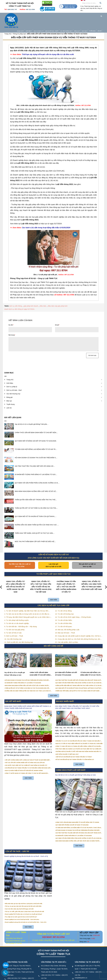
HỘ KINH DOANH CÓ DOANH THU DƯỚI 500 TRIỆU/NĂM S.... (36, 445)
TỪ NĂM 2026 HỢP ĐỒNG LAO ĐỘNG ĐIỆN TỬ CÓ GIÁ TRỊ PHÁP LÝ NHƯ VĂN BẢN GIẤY (91, 661)
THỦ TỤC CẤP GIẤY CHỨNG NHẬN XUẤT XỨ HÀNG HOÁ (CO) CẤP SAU (25, 750)
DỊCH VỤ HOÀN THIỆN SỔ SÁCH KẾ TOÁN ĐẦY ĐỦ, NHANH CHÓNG (24, 758)
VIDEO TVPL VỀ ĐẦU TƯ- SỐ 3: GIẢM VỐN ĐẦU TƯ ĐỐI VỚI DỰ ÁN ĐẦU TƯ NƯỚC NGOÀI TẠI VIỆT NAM (16, 574)
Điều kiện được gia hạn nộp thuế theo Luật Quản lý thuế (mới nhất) (24, 891)
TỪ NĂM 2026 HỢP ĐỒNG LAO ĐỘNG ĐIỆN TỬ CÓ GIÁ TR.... (36, 436)
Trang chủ (16, 15)
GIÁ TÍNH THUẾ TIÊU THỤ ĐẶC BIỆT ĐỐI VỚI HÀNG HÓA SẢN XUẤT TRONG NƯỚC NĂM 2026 (79, 667)
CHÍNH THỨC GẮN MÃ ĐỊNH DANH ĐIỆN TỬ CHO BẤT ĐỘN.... (36, 420)
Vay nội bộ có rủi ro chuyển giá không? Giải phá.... (32, 411)
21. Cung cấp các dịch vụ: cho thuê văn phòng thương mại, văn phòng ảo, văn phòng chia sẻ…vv (78, 626)
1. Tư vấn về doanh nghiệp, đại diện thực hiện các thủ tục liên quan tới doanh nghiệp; (26, 598)
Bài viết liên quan (13, 405)
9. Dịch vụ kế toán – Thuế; (14, 623)
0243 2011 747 (12, 9)
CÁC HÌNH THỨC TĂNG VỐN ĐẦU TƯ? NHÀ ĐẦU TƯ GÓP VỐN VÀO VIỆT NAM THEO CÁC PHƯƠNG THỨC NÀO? (77, 694)
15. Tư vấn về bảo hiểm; (64, 607)
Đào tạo (80, 15)
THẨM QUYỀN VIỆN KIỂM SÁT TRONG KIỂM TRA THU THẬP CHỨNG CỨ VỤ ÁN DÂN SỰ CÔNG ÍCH (79, 673)
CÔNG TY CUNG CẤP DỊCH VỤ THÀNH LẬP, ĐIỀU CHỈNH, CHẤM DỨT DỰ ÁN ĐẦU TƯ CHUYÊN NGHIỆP (78, 733)
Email (57, 312)
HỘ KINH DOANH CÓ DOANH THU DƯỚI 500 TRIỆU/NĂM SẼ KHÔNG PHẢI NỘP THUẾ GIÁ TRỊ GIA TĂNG (27, 667)
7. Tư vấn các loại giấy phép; (15, 617)
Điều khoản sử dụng (62, 978)
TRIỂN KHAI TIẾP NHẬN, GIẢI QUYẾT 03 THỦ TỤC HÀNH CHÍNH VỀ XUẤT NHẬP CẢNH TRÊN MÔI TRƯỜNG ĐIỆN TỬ (78, 678)
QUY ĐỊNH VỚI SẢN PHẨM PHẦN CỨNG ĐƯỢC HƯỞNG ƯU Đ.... (37, 470)
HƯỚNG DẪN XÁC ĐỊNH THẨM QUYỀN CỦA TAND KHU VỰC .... (37, 512)
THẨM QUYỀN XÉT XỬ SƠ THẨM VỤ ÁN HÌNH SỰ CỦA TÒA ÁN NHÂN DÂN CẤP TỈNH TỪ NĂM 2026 (27, 675)
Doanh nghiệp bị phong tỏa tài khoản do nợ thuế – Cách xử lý (26, 843)
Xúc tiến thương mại (62, 15)
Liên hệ (95, 15)
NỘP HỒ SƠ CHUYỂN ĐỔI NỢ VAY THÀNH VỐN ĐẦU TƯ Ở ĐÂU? (74, 744)
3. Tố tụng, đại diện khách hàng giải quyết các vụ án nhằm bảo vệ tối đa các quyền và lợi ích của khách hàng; (28, 604)
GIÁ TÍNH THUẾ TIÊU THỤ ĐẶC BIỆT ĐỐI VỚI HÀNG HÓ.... (35, 453)
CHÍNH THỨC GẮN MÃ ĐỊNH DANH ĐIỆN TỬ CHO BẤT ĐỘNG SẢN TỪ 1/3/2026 (40, 661)
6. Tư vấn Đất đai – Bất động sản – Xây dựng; (21, 614)
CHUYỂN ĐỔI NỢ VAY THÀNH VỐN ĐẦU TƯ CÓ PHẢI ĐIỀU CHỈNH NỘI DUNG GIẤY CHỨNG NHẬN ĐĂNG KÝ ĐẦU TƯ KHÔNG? (28, 755)
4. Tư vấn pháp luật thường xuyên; (17, 607)
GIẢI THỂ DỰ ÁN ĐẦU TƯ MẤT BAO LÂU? (67, 741)
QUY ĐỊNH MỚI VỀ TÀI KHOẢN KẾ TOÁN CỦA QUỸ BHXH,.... (36, 503)
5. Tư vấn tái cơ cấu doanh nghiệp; (17, 610)
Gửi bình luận (92, 342)
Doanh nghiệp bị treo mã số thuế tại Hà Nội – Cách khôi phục (22, 907)
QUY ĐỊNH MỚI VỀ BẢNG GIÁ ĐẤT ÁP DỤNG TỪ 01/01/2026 (66, 661)
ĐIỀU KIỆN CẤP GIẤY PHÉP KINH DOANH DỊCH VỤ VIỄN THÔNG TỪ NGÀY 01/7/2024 (54, 25)
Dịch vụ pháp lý (34, 15)
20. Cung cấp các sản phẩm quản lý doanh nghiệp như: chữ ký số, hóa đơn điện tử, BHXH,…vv (79, 623)
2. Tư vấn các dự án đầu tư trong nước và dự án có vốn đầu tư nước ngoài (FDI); (27, 601)
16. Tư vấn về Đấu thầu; (64, 610)
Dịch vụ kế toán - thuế (48, 15)
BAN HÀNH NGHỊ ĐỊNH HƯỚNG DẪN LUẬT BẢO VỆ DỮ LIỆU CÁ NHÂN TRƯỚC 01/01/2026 (27, 673)
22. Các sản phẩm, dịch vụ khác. (67, 629)
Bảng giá (73, 15)
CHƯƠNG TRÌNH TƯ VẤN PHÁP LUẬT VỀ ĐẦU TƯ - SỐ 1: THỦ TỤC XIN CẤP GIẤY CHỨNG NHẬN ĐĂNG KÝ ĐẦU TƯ (66, 574)
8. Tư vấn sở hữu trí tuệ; (13, 620)
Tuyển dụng (88, 15)
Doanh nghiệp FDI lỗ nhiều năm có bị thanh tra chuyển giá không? (24, 901)
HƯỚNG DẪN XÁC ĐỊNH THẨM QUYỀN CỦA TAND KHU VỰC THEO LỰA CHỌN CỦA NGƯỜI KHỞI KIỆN (28, 678)
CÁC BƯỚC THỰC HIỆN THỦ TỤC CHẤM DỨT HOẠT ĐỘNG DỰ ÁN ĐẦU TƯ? (26, 752)
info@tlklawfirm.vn (13, 971)
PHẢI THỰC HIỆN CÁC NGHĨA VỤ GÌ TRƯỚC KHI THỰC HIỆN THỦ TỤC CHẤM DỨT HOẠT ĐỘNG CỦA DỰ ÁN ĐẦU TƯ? (79, 736)
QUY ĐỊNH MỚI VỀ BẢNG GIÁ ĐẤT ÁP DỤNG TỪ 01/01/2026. (36, 428)
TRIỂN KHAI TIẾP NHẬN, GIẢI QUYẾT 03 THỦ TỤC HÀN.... (35, 520)
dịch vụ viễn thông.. (16, 293)
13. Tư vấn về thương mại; (64, 601)
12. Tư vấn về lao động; (64, 598)
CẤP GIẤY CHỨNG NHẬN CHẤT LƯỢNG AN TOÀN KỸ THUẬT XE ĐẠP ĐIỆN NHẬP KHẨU (27, 747)
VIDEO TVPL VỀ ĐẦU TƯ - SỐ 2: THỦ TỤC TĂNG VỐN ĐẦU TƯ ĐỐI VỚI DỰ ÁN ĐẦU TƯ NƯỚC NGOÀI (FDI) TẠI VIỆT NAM (41, 574)
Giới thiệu (25, 15)
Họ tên (11, 312)
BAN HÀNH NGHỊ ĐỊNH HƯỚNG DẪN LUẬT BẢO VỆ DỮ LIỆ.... (36, 478)
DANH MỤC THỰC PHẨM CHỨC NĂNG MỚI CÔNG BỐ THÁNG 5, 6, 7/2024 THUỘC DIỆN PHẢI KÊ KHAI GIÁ (28, 694)
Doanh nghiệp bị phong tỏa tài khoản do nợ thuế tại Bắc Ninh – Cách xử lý (26, 909)
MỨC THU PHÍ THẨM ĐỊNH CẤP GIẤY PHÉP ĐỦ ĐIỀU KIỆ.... (35, 529)
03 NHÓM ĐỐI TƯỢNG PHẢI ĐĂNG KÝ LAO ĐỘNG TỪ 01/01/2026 (23, 670)
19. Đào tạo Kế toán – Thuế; (65, 620)
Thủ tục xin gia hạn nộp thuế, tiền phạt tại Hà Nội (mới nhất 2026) (23, 893)
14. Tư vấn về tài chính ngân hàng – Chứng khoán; (73, 604)
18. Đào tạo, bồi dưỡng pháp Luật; (67, 617)
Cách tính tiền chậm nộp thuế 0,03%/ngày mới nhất (19, 896)
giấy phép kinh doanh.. (31, 293)
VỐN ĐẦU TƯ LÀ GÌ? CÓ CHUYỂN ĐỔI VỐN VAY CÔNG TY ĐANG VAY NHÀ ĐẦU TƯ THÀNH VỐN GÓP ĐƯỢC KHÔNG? (79, 728)
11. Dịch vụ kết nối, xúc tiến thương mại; (19, 629)
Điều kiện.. (43, 293)
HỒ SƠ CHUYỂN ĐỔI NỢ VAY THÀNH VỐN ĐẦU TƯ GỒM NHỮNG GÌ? (75, 747)
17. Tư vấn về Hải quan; (64, 614)
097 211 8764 (30, 9)
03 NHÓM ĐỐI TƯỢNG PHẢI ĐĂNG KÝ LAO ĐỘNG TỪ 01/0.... (36, 462)
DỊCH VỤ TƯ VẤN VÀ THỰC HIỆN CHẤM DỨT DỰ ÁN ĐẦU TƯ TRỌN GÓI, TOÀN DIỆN (79, 731)
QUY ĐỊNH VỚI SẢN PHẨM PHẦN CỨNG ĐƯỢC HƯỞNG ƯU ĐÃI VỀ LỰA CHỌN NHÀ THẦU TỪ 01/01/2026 (79, 670)
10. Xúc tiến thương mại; (13, 626)
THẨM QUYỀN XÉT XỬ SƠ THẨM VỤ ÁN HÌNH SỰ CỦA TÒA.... (36, 495)
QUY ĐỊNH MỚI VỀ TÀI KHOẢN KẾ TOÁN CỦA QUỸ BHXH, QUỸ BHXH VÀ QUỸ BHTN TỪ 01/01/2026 (79, 675)
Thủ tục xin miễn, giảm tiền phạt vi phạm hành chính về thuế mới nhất (25, 899)
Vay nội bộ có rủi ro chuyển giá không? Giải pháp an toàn (15, 661)
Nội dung (12, 322)
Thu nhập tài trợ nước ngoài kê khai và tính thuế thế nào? (21, 904)
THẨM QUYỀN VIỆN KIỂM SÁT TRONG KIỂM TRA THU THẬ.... (36, 487)
